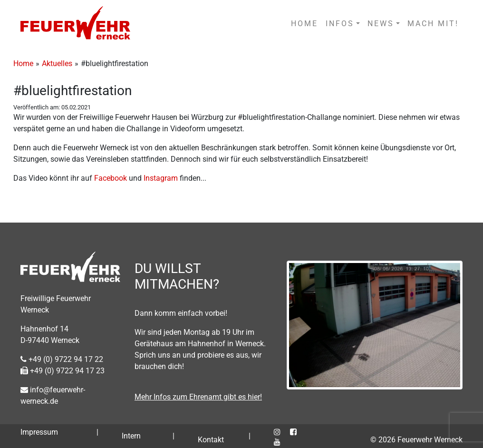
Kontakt (211, 440)
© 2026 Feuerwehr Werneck (416, 440)
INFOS (340, 24)
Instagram (162, 178)
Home (23, 63)
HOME (304, 24)
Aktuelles (57, 63)
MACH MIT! (433, 24)
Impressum (39, 432)
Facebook (111, 178)
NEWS (381, 24)
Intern (131, 436)
